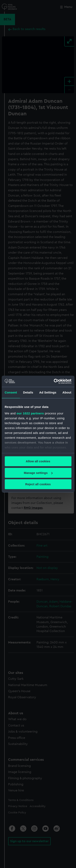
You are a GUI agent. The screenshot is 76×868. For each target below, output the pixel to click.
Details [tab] (28, 392)
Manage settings (38, 473)
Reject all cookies (38, 484)
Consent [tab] (11, 392)
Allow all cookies (38, 461)
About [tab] (67, 392)
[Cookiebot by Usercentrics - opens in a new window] (54, 381)
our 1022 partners (30, 413)
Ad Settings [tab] (48, 392)
